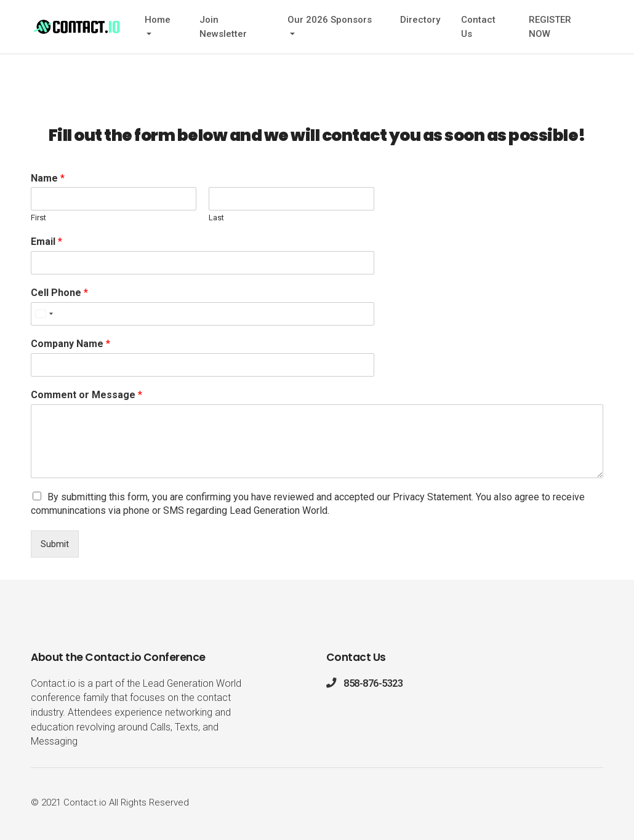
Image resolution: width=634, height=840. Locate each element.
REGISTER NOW (550, 27)
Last (216, 218)
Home (158, 20)
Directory (420, 20)
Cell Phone (59, 293)
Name (48, 178)
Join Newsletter (223, 27)
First (38, 218)
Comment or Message (86, 395)
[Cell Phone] (203, 314)
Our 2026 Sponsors (330, 20)
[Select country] (44, 314)
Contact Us (478, 27)
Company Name (70, 344)
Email (46, 242)
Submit (55, 544)
